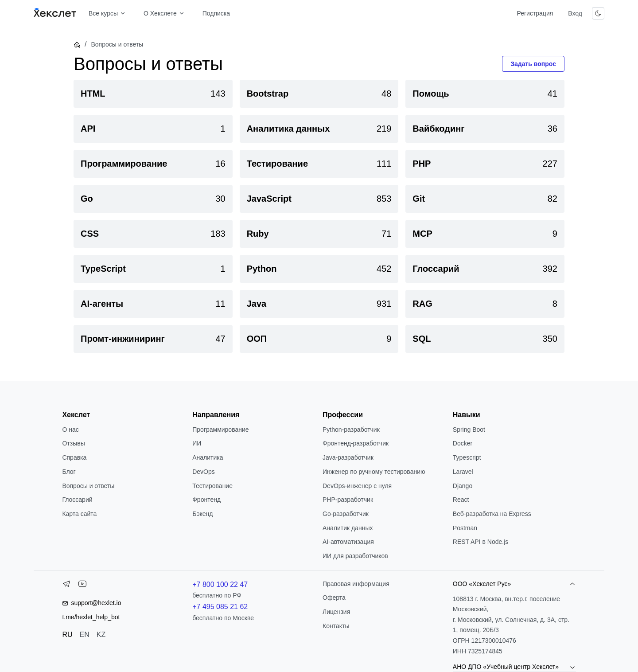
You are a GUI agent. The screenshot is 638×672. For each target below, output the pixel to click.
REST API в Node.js (480, 542)
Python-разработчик (351, 430)
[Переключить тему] (598, 13)
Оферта (334, 598)
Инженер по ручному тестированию (374, 472)
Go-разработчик (346, 514)
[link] (153, 94)
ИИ (197, 443)
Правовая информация (356, 584)
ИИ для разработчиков (355, 556)
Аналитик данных (348, 528)
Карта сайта (79, 514)
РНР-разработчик (348, 500)
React (461, 500)
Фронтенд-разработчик (356, 443)
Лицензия (336, 612)
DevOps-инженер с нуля (357, 486)
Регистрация (535, 13)
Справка (74, 457)
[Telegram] (66, 586)
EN (85, 635)
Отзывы (73, 443)
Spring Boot (469, 430)
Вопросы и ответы (88, 486)
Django (463, 486)
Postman (465, 528)
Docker (463, 443)
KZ (101, 635)
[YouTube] (82, 586)
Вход (575, 13)
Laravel (463, 472)
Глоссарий (77, 500)
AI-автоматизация (348, 542)
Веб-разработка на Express (492, 514)
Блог (69, 472)
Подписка (216, 13)
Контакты (336, 626)
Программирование (220, 430)
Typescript (467, 457)
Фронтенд (206, 500)
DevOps (204, 472)
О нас (70, 430)
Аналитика (208, 457)
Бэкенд (202, 514)
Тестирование (212, 486)
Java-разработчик (348, 457)
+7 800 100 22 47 (220, 584)
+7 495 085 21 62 (220, 607)
